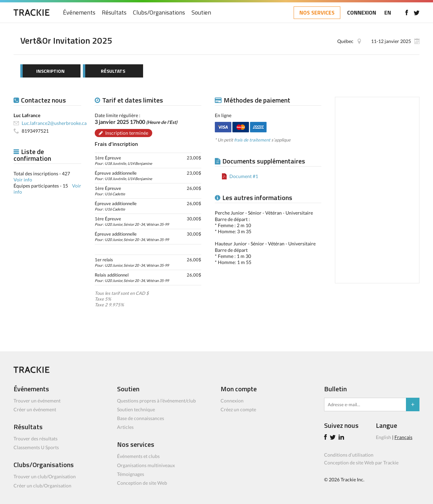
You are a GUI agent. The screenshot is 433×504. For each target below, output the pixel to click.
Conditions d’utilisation (349, 455)
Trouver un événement (37, 401)
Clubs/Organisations (159, 13)
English (383, 437)
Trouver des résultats (36, 439)
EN (388, 13)
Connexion (232, 401)
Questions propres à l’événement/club (156, 401)
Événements (79, 13)
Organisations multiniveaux (146, 465)
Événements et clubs (138, 456)
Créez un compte (238, 409)
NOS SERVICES (317, 13)
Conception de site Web (142, 483)
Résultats (114, 13)
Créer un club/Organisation (42, 486)
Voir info (23, 180)
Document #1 (244, 176)
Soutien (201, 13)
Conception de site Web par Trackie (361, 463)
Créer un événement (35, 409)
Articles (125, 427)
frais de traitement (252, 140)
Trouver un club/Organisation (45, 476)
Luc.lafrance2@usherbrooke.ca (54, 123)
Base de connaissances (141, 418)
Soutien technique (136, 409)
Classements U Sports (36, 447)
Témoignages (131, 474)
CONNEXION (362, 13)
